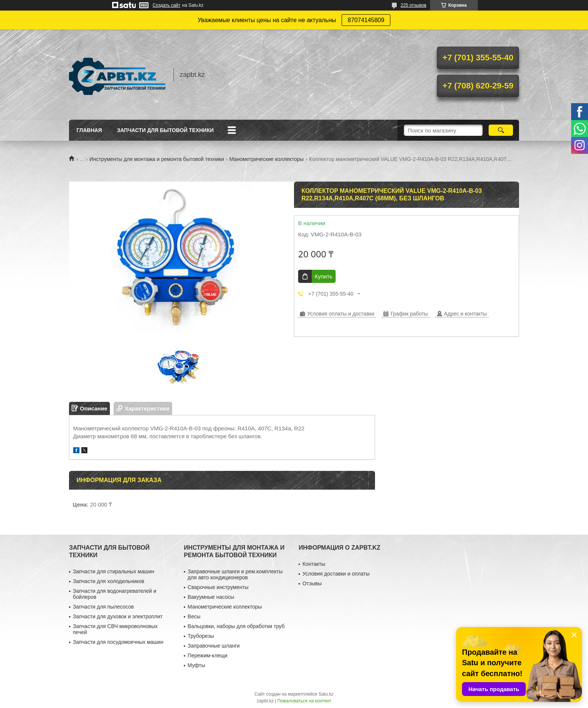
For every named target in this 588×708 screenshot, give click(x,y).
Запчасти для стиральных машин (113, 571)
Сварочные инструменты (218, 587)
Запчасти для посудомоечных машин (118, 642)
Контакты (313, 564)
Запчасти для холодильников (108, 581)
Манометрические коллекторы (267, 159)
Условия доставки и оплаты (336, 574)
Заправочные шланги (214, 646)
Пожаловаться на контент (304, 701)
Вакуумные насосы (211, 597)
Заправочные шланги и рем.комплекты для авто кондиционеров (235, 574)
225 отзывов (413, 5)
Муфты (196, 665)
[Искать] (501, 130)
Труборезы (201, 636)
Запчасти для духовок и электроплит (118, 616)
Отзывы (312, 583)
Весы (194, 616)
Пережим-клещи (207, 655)
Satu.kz (326, 694)
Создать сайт (166, 5)
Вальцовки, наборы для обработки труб (236, 626)
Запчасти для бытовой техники (165, 130)
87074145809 (366, 20)
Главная (89, 130)
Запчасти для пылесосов (103, 607)
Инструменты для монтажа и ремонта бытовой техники (157, 159)
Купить (323, 276)
